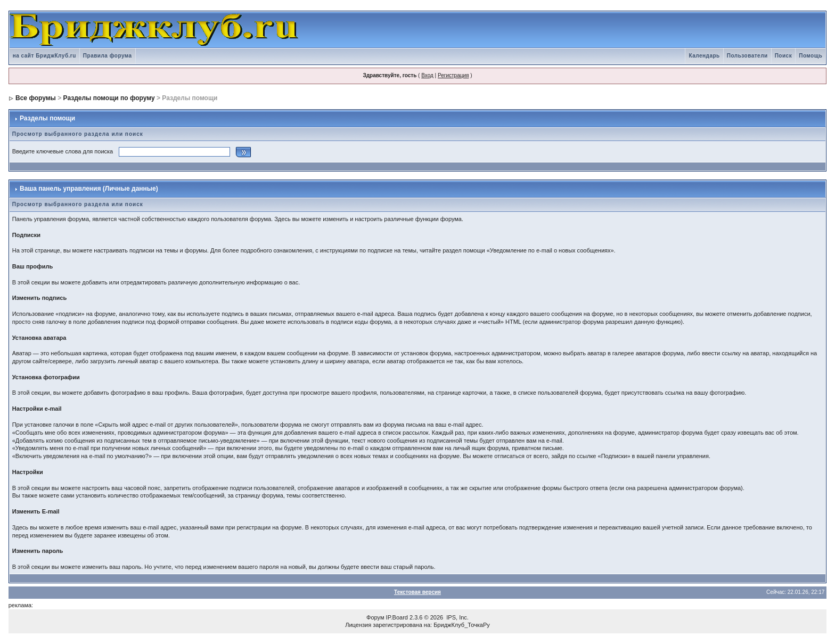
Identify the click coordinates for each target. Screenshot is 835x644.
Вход (427, 75)
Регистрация (453, 75)
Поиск (784, 56)
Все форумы (36, 98)
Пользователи (747, 56)
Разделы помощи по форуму (109, 98)
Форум (375, 617)
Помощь (811, 56)
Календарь (704, 56)
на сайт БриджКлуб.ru (44, 56)
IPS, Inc (457, 617)
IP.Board (397, 617)
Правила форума (108, 56)
